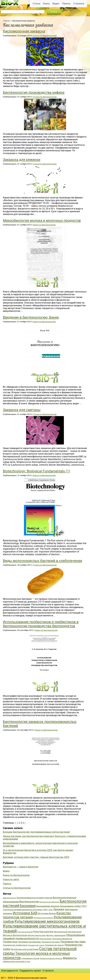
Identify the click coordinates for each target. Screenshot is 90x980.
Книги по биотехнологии (44, 225)
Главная (6, 21)
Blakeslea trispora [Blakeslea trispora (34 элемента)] (9, 898)
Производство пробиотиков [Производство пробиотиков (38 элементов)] (15, 945)
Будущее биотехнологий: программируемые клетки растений (36, 832)
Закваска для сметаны (22, 410)
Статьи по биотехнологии (45, 36)
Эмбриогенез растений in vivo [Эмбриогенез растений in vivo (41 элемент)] (17, 961)
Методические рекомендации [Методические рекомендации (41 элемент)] (68, 932)
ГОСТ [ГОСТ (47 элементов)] (84, 906)
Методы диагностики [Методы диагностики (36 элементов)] (37, 935)
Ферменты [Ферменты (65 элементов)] (70, 958)
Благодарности (10, 971)
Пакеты (66, 4)
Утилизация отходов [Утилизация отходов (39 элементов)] (30, 958)
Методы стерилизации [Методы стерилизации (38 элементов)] (56, 935)
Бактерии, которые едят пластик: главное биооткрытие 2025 (36, 857)
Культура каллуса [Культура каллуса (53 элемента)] (43, 932)
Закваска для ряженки (22, 160)
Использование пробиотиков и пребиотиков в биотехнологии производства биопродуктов (41, 624)
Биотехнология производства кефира (34, 92)
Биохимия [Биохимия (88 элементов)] (28, 906)
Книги (46, 4)
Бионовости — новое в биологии (21, 867)
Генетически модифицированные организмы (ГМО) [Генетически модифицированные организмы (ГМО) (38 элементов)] (25, 910)
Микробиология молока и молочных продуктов (42, 220)
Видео (56, 4)
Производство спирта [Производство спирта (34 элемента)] (36, 945)
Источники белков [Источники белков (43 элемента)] (47, 913)
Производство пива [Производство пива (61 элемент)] (73, 942)
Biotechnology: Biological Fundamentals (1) (37, 471)
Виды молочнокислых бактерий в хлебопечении (43, 561)
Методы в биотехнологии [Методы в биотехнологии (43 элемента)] (15, 935)
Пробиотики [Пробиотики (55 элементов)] (10, 942)
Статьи (36, 4)
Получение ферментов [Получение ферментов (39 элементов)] (62, 939)
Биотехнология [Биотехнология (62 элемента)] (29, 902)
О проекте (79, 4)
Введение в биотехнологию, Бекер (31, 317)
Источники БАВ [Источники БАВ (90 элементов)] (25, 913)
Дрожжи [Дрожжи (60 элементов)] (59, 909)
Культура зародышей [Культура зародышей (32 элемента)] (25, 932)
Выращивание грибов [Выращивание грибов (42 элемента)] (70, 906)
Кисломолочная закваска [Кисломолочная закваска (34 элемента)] (43, 918)
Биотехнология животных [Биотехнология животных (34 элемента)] (49, 902)
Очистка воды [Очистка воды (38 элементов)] (45, 939)
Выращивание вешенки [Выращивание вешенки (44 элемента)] (48, 906)
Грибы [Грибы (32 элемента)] (51, 910)
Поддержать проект (30, 971)
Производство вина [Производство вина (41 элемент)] (51, 942)
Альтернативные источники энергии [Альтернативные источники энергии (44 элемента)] (34, 898)
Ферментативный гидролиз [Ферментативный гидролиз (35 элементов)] (51, 958)
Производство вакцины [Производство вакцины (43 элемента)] (29, 942)
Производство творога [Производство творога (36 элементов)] (54, 945)
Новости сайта (11, 879)
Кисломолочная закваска (24, 31)
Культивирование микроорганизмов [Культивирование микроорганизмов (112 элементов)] (47, 921)
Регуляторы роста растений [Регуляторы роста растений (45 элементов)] (25, 949)
